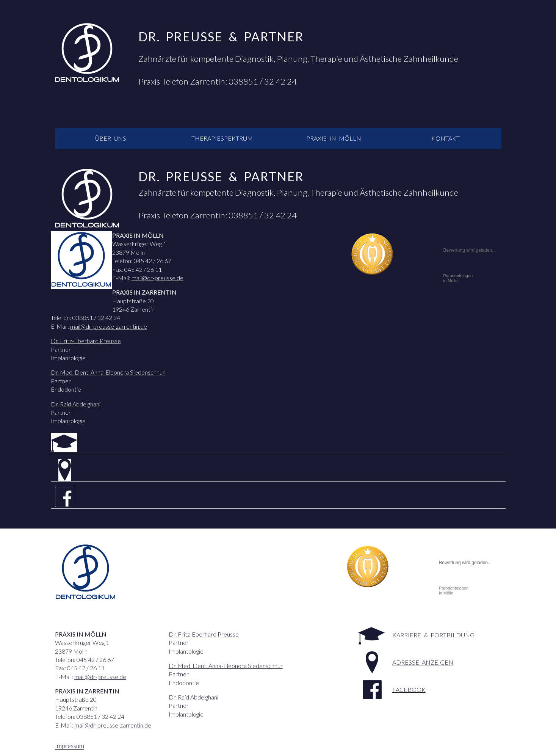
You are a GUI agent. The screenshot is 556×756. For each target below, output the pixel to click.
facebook (102, 497)
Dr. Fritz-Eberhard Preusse (86, 341)
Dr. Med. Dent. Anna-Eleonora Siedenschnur (108, 372)
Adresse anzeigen (115, 470)
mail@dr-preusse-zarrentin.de (109, 326)
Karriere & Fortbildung (126, 442)
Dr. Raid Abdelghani (76, 404)
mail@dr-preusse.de (157, 278)
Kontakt (446, 138)
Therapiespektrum (222, 138)
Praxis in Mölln (334, 138)
